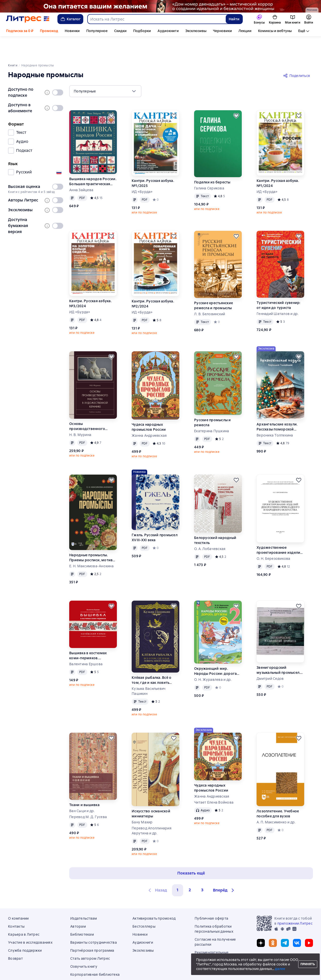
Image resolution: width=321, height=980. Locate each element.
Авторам (78, 905)
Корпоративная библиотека (95, 953)
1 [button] (178, 869)
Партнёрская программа (92, 929)
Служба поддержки (25, 929)
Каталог (70, 19)
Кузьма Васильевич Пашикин (149, 670)
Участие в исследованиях (30, 921)
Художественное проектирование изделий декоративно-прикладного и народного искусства (280, 529)
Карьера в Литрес (24, 913)
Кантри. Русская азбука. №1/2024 (278, 162)
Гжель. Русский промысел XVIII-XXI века (155, 516)
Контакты (16, 905)
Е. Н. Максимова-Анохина (91, 545)
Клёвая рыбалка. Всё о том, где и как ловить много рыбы (151, 659)
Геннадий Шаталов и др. (278, 293)
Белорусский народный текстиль (215, 519)
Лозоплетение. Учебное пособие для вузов (278, 793)
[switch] (58, 71)
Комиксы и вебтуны (275, 31)
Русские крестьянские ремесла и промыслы (214, 284)
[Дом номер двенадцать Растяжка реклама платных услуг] (160, 6)
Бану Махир (142, 801)
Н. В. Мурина (80, 414)
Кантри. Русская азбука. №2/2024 (153, 283)
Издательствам (84, 897)
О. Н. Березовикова (273, 537)
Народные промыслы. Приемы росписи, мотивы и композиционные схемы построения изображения (93, 537)
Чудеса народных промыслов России (149, 406)
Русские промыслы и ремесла (213, 401)
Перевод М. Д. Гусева (88, 796)
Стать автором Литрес (90, 937)
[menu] (105, 70)
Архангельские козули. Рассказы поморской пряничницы (277, 406)
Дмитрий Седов (270, 658)
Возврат (15, 937)
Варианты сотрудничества (94, 921)
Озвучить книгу (84, 945)
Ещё (302, 31)
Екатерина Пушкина (212, 410)
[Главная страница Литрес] (28, 19)
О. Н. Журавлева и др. (213, 659)
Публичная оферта (211, 897)
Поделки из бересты (212, 161)
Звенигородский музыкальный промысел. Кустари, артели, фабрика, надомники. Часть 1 (280, 649)
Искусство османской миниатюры (151, 793)
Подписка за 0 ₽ (20, 31)
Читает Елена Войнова (214, 781)
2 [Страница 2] (190, 869)
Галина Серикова (209, 167)
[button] (224, 869)
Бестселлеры (144, 905)
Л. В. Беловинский (210, 293)
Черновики (222, 31)
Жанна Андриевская (149, 414)
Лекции (245, 31)
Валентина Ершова (86, 643)
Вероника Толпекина (275, 414)
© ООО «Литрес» (160, 971)
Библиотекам (82, 913)
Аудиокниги (168, 31)
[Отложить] (111, 95)
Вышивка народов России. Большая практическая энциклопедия (93, 160)
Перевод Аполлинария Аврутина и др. (152, 810)
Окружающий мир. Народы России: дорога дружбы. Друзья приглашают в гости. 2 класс (215, 650)
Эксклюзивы (196, 31)
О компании (18, 897)
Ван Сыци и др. (82, 790)
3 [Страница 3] (202, 869)
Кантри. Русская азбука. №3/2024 (90, 282)
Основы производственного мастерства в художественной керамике (87, 405)
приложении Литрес (295, 902)
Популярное (97, 31)
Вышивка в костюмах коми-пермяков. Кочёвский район (88, 635)
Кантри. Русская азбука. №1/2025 (153, 162)
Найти (234, 19)
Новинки (72, 31)
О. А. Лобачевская (210, 528)
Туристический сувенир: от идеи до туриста (278, 284)
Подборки (142, 31)
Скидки (120, 31)
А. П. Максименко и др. (276, 801)
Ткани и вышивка (84, 784)
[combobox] (156, 19)
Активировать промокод (154, 897)
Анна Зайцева (81, 169)
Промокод (49, 31)
